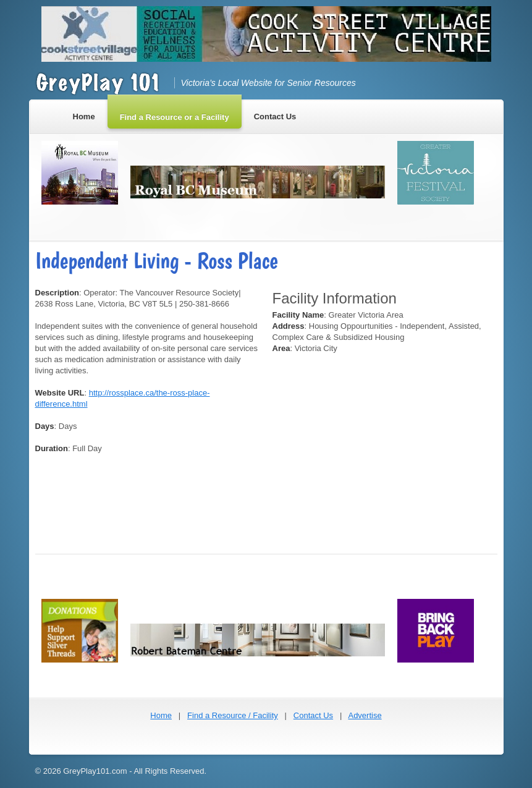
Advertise (365, 715)
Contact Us (313, 715)
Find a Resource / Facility (233, 715)
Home (161, 715)
